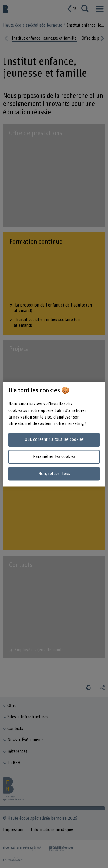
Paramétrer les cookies (54, 457)
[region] (54, 434)
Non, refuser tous (54, 474)
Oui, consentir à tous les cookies (54, 440)
